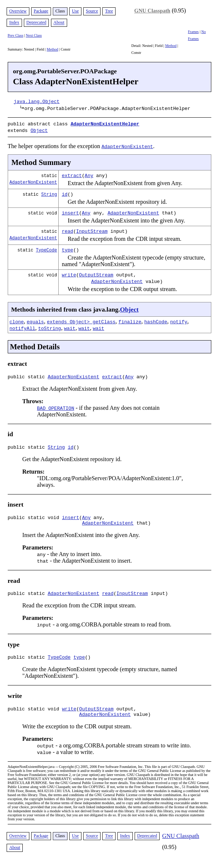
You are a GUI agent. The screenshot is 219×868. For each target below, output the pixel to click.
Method (52, 49)
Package (41, 11)
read (67, 229)
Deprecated (36, 23)
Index (14, 23)
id (65, 192)
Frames (193, 32)
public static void (35, 519)
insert (70, 211)
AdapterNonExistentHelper (105, 124)
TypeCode (47, 248)
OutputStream (96, 273)
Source (92, 11)
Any (89, 174)
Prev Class (16, 35)
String (49, 193)
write (69, 273)
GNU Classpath (152, 11)
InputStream (92, 229)
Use (75, 11)
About (59, 23)
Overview (18, 11)
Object (39, 129)
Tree (109, 11)
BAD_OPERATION (56, 408)
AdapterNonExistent (33, 181)
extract (72, 174)
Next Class (34, 35)
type (67, 248)
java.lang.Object (37, 101)
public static (28, 376)
